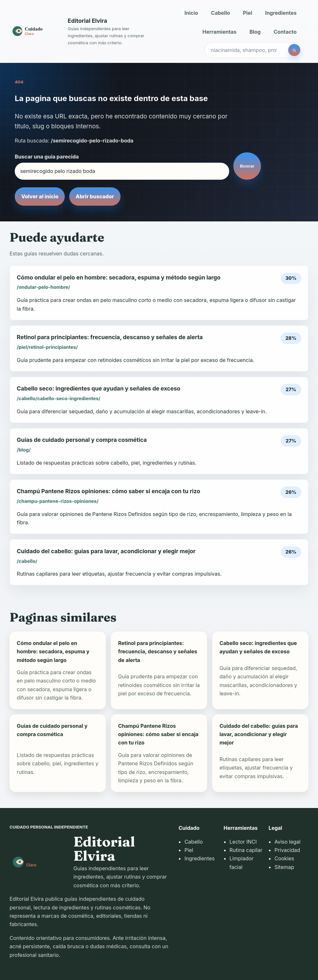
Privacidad (287, 850)
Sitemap (284, 867)
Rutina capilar (246, 850)
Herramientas (220, 32)
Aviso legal (287, 842)
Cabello (220, 13)
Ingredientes (281, 13)
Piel (248, 13)
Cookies (284, 858)
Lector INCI (243, 842)
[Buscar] (294, 50)
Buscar (247, 166)
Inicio (191, 13)
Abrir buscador (95, 196)
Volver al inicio (40, 196)
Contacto (285, 32)
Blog (255, 32)
